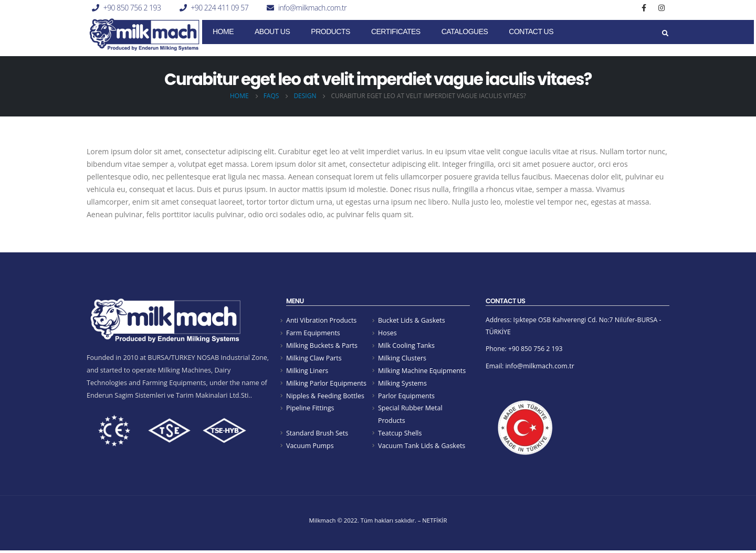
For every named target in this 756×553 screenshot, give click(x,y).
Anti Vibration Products (322, 320)
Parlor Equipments (407, 398)
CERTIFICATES (396, 31)
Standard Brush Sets (317, 436)
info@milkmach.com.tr (312, 8)
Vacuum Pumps (310, 449)
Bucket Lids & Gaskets (412, 320)
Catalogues (465, 31)
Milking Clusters (402, 359)
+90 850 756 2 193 (132, 8)
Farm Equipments (313, 333)
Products (330, 31)
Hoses (387, 333)
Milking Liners (307, 372)
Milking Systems (403, 385)
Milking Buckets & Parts (322, 346)
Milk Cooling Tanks (407, 346)
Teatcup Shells (400, 436)
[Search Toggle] (665, 34)
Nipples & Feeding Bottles (325, 398)
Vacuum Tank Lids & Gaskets (422, 449)
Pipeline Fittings (310, 411)
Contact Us (531, 31)
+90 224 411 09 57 (219, 8)
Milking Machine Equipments (422, 372)
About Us (272, 31)
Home (223, 31)
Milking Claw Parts (314, 359)
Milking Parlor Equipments (327, 385)
